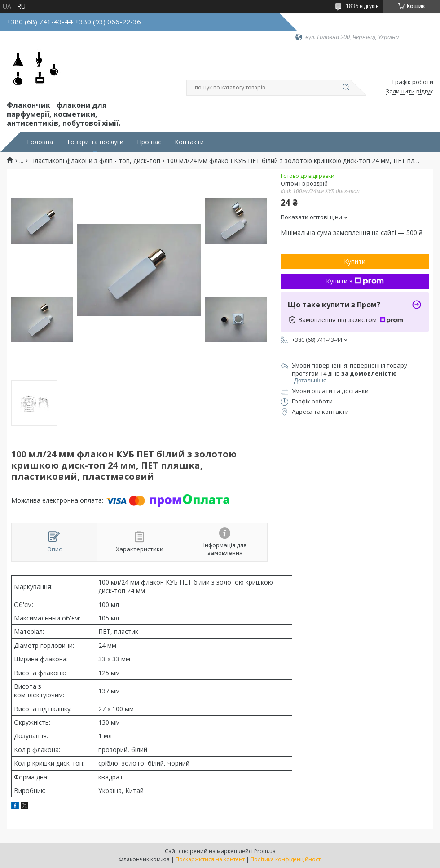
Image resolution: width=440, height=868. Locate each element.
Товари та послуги (95, 142)
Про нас (149, 142)
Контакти (189, 142)
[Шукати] (346, 88)
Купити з (355, 281)
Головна (40, 142)
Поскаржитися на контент (210, 859)
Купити (355, 261)
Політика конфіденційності (286, 859)
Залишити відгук (409, 92)
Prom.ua (265, 851)
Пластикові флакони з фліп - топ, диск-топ (95, 161)
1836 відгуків (362, 6)
